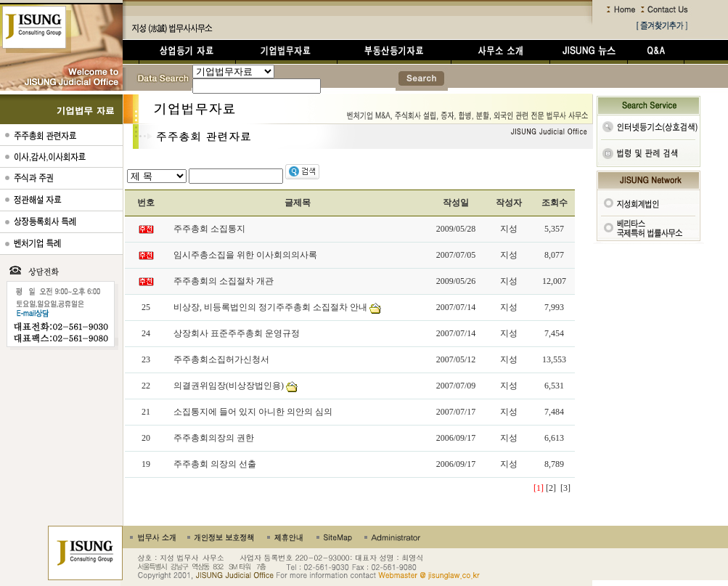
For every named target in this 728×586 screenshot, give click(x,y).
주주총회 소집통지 (209, 229)
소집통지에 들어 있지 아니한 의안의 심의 (253, 412)
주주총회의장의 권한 (214, 438)
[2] (551, 488)
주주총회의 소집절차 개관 (224, 281)
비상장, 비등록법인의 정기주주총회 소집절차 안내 (270, 307)
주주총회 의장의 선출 (215, 464)
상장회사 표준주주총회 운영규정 (237, 333)
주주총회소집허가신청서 (221, 359)
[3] (565, 488)
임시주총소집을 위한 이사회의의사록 (245, 255)
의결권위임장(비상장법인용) (229, 386)
